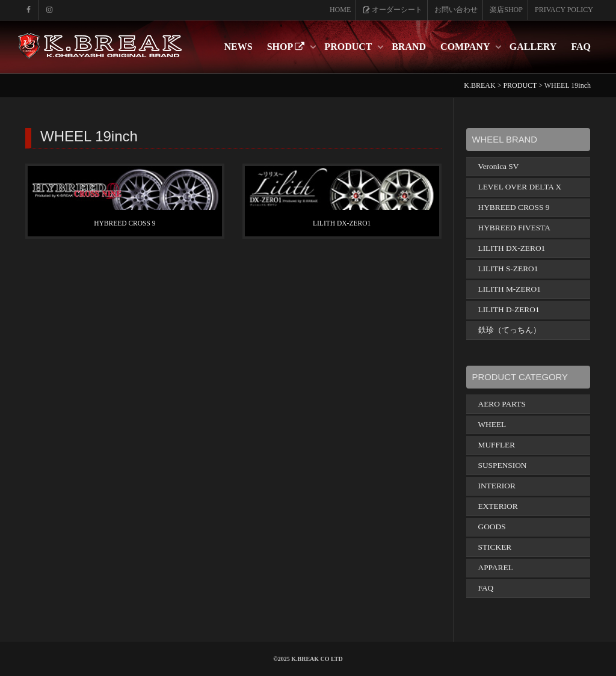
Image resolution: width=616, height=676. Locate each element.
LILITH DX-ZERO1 (342, 223)
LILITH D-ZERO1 (509, 309)
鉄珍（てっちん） (510, 330)
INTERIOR (497, 486)
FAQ (581, 47)
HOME (340, 10)
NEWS (239, 47)
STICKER (495, 547)
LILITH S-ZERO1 (508, 269)
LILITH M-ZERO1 (510, 289)
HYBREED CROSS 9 (125, 223)
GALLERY (533, 47)
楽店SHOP (506, 10)
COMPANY (466, 47)
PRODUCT (349, 47)
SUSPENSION (503, 465)
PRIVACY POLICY (564, 10)
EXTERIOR (498, 506)
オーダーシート (393, 10)
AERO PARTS (502, 404)
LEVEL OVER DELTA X (520, 187)
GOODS (492, 527)
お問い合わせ (456, 10)
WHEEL (492, 424)
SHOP (287, 47)
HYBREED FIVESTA (514, 228)
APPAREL (496, 567)
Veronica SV (499, 166)
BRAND (409, 47)
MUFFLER (497, 445)
